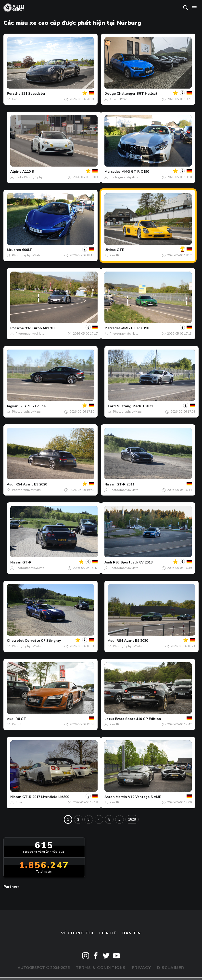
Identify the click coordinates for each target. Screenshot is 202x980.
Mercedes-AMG (117, 172)
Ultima (110, 250)
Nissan (110, 484)
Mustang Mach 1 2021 (135, 406)
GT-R (27, 562)
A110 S (28, 172)
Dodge (110, 94)
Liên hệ (108, 933)
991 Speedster (33, 94)
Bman (19, 802)
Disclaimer (171, 968)
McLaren (14, 250)
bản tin (132, 933)
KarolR (17, 99)
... (120, 819)
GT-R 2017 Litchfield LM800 (46, 797)
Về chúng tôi (77, 933)
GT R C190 (140, 172)
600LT (27, 250)
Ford (112, 406)
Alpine (16, 172)
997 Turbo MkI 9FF (40, 328)
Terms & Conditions (101, 968)
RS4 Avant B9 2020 (31, 484)
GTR (121, 250)
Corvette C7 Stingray (43, 641)
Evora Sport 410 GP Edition (138, 719)
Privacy (142, 968)
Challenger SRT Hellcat (137, 94)
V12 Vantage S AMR (145, 797)
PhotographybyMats (124, 177)
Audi (11, 484)
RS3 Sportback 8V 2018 (133, 562)
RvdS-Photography (29, 177)
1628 (132, 819)
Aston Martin (116, 797)
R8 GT (21, 719)
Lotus (109, 719)
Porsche (14, 94)
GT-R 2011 (125, 484)
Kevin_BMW (118, 99)
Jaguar (12, 406)
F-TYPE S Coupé (32, 406)
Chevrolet (15, 641)
